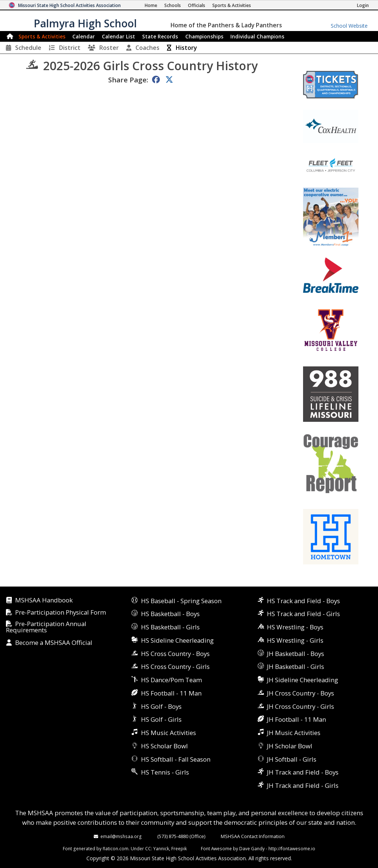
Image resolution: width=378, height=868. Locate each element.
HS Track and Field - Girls (303, 614)
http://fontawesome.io (292, 848)
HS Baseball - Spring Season (181, 601)
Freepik (179, 848)
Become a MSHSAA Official (54, 643)
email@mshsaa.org (121, 836)
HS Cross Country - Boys (175, 654)
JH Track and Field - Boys (303, 772)
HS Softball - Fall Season (176, 759)
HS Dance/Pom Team (171, 680)
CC (148, 848)
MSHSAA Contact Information (253, 836)
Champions (257, 36)
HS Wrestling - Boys (295, 627)
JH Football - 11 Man (296, 719)
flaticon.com (116, 848)
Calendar (84, 36)
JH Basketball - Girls (295, 667)
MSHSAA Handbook (44, 600)
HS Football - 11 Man (171, 693)
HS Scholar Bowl (164, 746)
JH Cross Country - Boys (300, 693)
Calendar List (118, 36)
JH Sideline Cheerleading (303, 680)
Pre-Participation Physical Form (61, 613)
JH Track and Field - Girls (303, 785)
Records (160, 36)
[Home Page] (151, 5)
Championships (204, 36)
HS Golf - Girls (161, 719)
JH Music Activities (294, 733)
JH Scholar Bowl (290, 746)
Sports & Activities (42, 36)
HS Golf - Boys (161, 706)
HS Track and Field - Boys (303, 601)
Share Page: (128, 80)
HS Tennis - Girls (165, 772)
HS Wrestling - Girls (295, 640)
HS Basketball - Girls (170, 627)
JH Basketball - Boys (295, 654)
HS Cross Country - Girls (175, 667)
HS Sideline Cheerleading (177, 640)
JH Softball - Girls (292, 759)
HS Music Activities (169, 733)
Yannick (161, 848)
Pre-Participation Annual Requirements (46, 627)
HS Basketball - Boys (170, 614)
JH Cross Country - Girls (300, 706)
